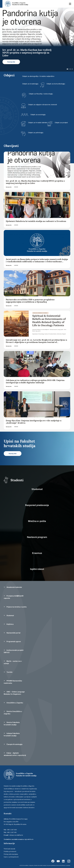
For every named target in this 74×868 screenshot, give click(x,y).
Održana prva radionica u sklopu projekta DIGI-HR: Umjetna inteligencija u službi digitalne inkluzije (35, 381)
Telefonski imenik (9, 849)
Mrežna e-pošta (37, 521)
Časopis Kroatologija (13, 744)
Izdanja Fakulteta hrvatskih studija (12, 734)
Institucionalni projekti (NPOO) (14, 651)
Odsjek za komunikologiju (56, 84)
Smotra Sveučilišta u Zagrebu (13, 713)
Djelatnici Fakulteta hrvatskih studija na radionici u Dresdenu (36, 221)
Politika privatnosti (10, 851)
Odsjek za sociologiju (38, 115)
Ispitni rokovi (37, 569)
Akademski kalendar (13, 587)
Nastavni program (37, 537)
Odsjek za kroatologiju (30, 84)
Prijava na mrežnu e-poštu (15, 607)
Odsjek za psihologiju (36, 133)
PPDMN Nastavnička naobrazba (13, 682)
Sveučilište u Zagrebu (13, 703)
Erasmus (37, 553)
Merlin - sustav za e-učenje (13, 662)
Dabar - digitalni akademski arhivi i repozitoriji (15, 754)
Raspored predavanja (37, 505)
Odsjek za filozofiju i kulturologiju (41, 94)
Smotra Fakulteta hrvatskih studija (12, 724)
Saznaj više (9, 187)
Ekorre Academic (66, 865)
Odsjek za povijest (61, 123)
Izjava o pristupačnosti (11, 857)
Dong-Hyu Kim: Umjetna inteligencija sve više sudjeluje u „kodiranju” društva (34, 422)
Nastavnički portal (12, 633)
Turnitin (8, 672)
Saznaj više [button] (11, 62)
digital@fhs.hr (29, 839)
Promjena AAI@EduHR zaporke (14, 597)
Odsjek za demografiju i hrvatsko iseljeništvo (38, 76)
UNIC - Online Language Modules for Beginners (14, 693)
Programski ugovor (12, 641)
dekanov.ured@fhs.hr (16, 835)
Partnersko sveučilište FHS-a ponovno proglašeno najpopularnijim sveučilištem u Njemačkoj (30, 301)
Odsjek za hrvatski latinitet (38, 123)
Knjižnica (9, 624)
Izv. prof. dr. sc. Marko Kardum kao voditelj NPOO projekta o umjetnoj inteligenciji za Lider (35, 182)
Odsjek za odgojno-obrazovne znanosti (42, 105)
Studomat (37, 489)
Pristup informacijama (11, 854)
